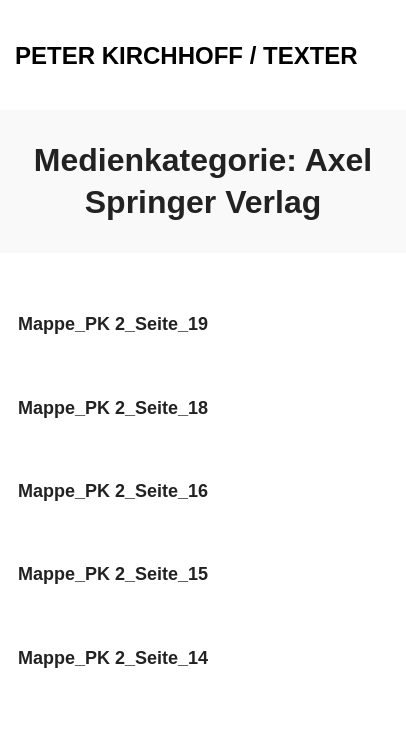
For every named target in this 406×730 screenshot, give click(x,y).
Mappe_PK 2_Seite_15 (113, 574)
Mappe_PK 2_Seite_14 (113, 658)
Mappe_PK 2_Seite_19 (113, 324)
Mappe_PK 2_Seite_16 (113, 491)
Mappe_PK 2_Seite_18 (113, 408)
